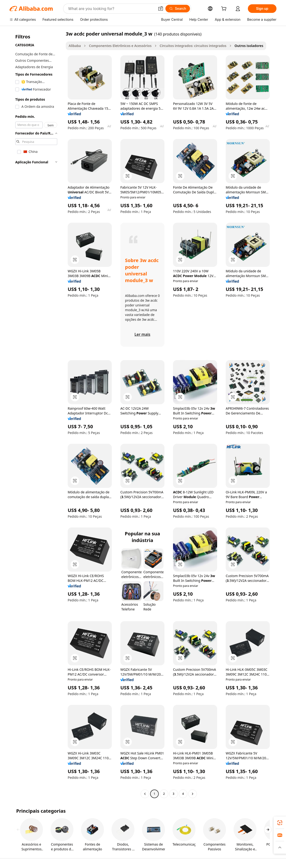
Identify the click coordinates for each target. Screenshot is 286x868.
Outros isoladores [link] (249, 46)
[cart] (225, 9)
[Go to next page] (193, 794)
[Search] (178, 9)
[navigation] (36, 414)
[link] (280, 823)
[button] (161, 9)
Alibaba (75, 46)
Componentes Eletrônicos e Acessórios (120, 46)
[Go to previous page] (145, 794)
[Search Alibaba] (111, 9)
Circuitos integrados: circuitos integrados (193, 46)
